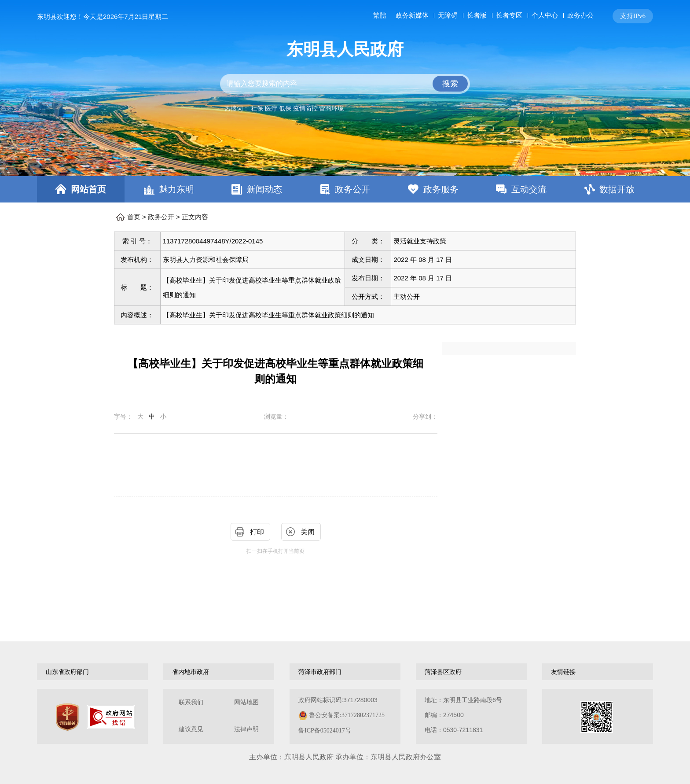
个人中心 (545, 15)
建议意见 (191, 729)
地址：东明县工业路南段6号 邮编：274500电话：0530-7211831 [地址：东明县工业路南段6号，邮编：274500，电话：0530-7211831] (463, 715)
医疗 (271, 108)
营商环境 (331, 108)
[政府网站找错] (111, 717)
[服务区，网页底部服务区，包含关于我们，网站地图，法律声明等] (345, 716)
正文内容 (195, 217)
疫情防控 (305, 108)
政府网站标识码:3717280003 (341, 715)
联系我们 (191, 702)
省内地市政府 (191, 672)
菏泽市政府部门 (320, 672)
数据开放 (617, 189)
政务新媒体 (412, 15)
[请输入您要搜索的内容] (345, 84)
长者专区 (509, 15)
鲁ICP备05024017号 (325, 731)
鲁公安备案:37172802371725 (347, 715)
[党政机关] (67, 717)
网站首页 (88, 189)
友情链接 (563, 672)
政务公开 (352, 189)
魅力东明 (176, 189)
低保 (285, 108)
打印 (257, 532)
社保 (257, 108)
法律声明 (246, 729)
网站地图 (246, 702)
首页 (134, 217)
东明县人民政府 (345, 49)
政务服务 (441, 189)
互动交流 (529, 189)
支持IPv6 (633, 16)
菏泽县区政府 (443, 672)
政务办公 (580, 15)
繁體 (380, 15)
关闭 (308, 532)
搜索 (450, 84)
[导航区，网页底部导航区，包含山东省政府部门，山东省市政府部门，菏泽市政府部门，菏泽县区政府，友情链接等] (345, 672)
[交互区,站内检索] (345, 84)
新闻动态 (264, 189)
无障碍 (448, 15)
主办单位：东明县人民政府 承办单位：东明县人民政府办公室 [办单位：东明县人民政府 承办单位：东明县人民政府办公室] (345, 757)
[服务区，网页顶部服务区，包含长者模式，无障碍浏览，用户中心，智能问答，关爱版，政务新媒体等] (511, 16)
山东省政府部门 (67, 672)
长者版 (477, 15)
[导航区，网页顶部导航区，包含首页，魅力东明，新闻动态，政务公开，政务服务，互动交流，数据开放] (345, 189)
